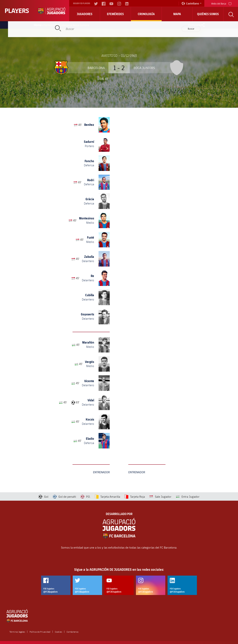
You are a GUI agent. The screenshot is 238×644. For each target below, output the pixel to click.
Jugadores (85, 14)
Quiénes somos (208, 14)
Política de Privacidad (40, 632)
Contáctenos (73, 632)
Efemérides (115, 14)
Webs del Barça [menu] (221, 3)
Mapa (177, 14)
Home (38, 25)
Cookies (58, 632)
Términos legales (17, 632)
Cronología (146, 14)
